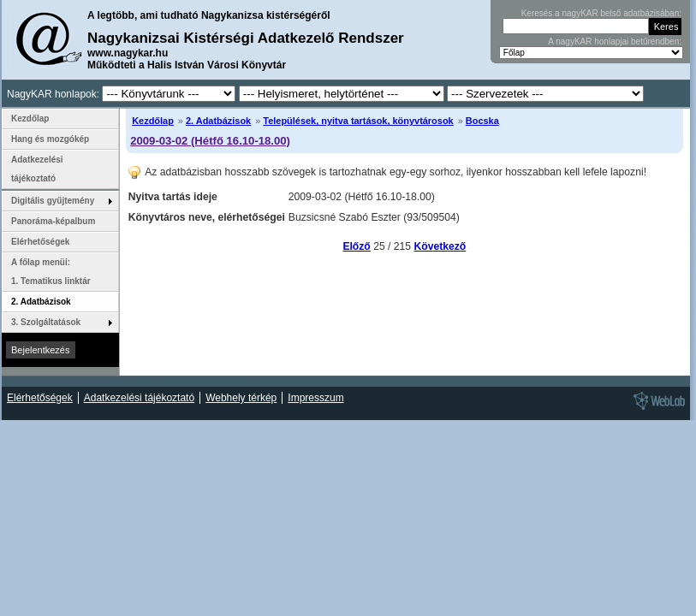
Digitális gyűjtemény (53, 201)
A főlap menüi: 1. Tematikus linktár (51, 272)
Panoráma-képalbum (53, 221)
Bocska (482, 121)
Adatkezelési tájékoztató (37, 169)
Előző (356, 246)
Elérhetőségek (40, 242)
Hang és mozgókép (50, 139)
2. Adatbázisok (218, 121)
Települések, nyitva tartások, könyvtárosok (358, 121)
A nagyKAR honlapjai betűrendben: (615, 41)
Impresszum (315, 398)
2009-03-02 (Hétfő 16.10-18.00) (210, 141)
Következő (440, 246)
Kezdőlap (153, 121)
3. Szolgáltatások (46, 322)
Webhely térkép (241, 398)
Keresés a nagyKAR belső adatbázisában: (601, 13)
